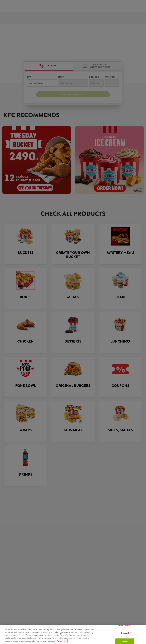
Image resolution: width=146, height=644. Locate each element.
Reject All (125, 633)
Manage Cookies (125, 625)
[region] (73, 634)
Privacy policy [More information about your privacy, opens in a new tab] (62, 641)
